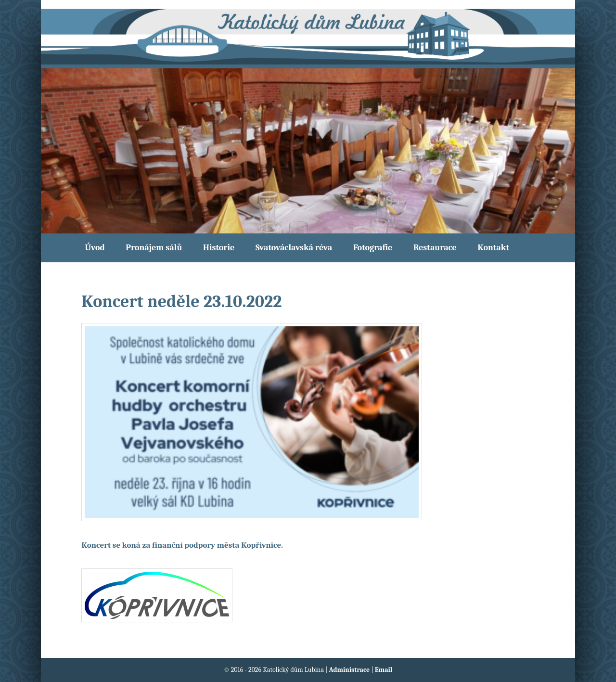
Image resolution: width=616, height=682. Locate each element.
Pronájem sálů (154, 248)
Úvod (95, 248)
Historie (219, 248)
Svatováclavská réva (294, 248)
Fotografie (373, 248)
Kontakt (493, 248)
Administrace (350, 670)
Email (384, 670)
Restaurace (435, 248)
